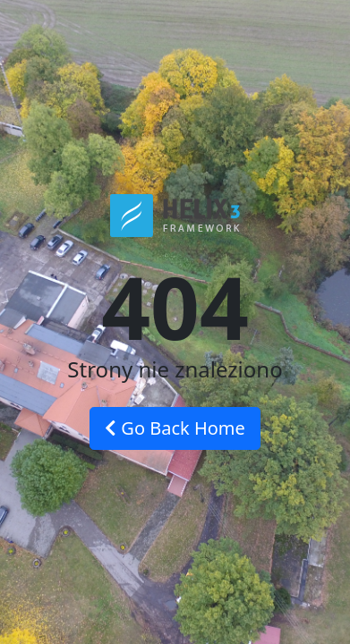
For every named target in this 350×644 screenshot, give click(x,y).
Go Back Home (175, 428)
